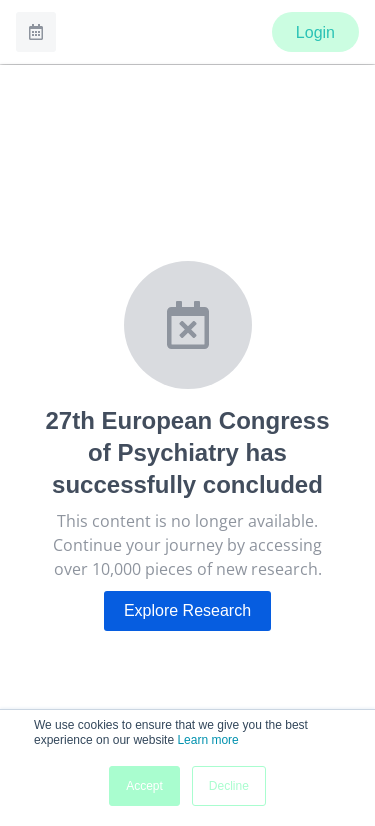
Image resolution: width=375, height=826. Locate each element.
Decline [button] (229, 786)
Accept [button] (144, 786)
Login (315, 32)
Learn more (207, 740)
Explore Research (187, 610)
